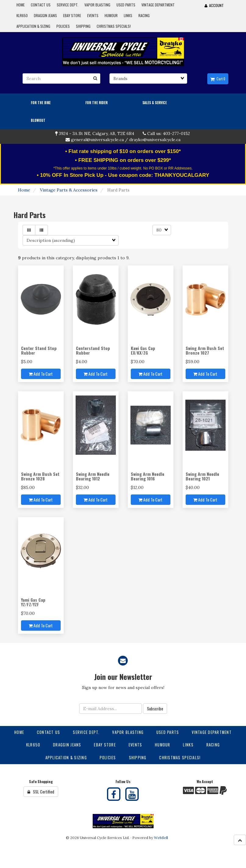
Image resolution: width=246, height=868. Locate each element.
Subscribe (155, 708)
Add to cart (41, 374)
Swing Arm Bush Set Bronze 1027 (205, 350)
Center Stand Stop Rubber (39, 350)
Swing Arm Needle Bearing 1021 (202, 476)
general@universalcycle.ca (97, 140)
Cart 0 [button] (218, 79)
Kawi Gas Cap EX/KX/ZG (143, 350)
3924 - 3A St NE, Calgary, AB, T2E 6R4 (96, 133)
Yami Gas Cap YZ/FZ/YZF (33, 602)
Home (24, 190)
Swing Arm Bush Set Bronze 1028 (40, 476)
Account (214, 5)
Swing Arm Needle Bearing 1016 (148, 476)
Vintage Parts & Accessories (69, 190)
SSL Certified (41, 791)
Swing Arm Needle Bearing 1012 (93, 476)
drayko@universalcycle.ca (155, 140)
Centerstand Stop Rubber (93, 350)
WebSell (161, 838)
